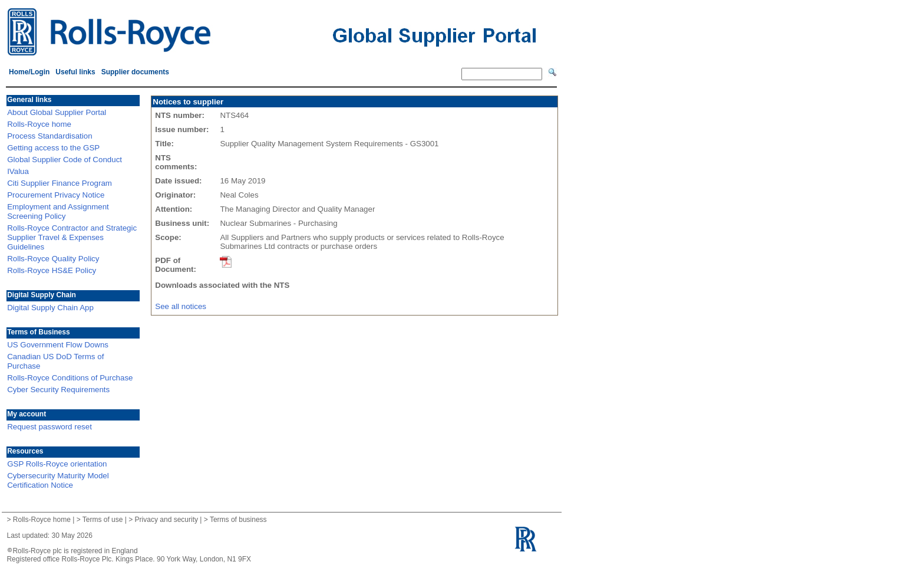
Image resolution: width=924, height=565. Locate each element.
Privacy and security (166, 520)
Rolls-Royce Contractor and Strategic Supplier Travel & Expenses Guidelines (72, 237)
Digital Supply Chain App (50, 308)
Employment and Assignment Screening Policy (58, 211)
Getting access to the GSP (53, 148)
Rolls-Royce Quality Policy (53, 259)
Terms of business (238, 520)
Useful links (75, 72)
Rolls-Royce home (39, 124)
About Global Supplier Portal (57, 112)
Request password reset (49, 427)
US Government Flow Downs (58, 345)
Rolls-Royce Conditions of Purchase (70, 378)
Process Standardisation (49, 136)
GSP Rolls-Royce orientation (57, 464)
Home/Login (29, 72)
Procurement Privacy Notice (56, 195)
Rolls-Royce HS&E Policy (52, 270)
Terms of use (103, 520)
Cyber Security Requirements (58, 390)
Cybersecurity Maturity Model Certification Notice (58, 480)
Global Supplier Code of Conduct (65, 160)
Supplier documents (135, 72)
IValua (18, 171)
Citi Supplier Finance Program (60, 183)
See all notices (181, 306)
